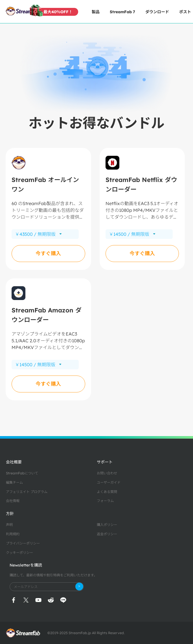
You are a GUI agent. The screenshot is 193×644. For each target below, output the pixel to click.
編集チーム (14, 482)
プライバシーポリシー (23, 543)
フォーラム (105, 501)
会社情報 (13, 501)
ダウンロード (157, 12)
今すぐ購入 (48, 253)
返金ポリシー (107, 534)
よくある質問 (107, 492)
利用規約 (13, 534)
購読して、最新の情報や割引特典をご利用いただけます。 (53, 575)
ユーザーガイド (109, 482)
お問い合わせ (107, 473)
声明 (9, 525)
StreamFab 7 (122, 12)
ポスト (185, 12)
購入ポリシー (107, 525)
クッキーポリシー (19, 553)
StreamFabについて (22, 473)
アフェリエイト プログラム (27, 492)
